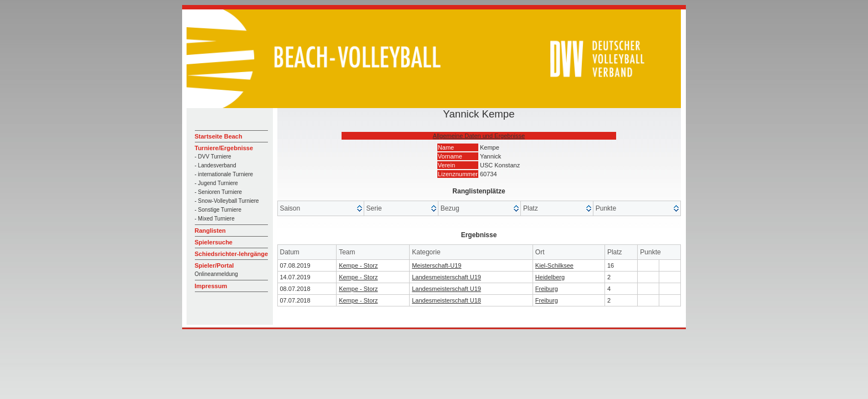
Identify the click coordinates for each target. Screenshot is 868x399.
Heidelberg (550, 277)
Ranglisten (210, 231)
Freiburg (547, 289)
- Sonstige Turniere (218, 210)
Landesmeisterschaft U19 (446, 277)
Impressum (211, 286)
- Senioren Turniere (219, 192)
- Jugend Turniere (216, 183)
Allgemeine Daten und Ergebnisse (479, 136)
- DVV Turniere (213, 157)
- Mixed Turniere (215, 219)
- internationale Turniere (224, 174)
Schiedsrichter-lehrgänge (232, 254)
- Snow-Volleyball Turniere (227, 201)
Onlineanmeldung (216, 274)
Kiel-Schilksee (554, 265)
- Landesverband (216, 165)
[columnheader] (321, 209)
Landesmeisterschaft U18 (446, 300)
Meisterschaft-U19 (436, 265)
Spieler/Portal (215, 265)
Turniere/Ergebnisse (224, 148)
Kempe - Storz (358, 265)
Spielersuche (214, 242)
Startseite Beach (219, 136)
